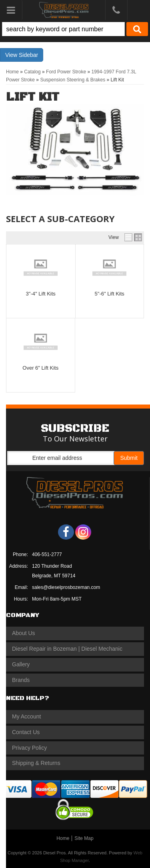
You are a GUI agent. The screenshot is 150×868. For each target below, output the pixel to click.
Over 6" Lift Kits (40, 368)
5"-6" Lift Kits (110, 294)
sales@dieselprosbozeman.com (66, 587)
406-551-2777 (47, 554)
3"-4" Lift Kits (41, 294)
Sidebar (28, 55)
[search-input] (63, 29)
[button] (75, 29)
